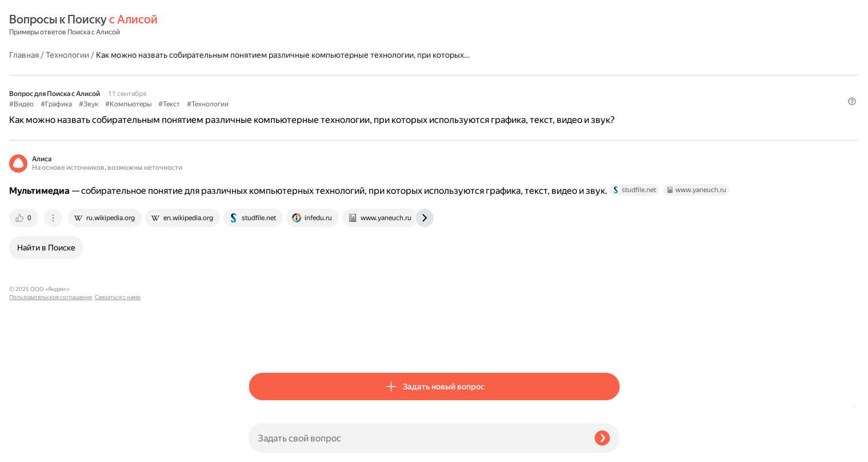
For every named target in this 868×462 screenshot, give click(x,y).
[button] (613, 105)
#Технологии (447, 86)
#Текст (409, 86)
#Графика (296, 86)
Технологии (307, 25)
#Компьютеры (368, 86)
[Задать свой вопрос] (417, 438)
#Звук (328, 86)
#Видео (261, 86)
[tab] (264, 232)
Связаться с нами (32, 449)
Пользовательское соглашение (51, 441)
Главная (263, 25)
